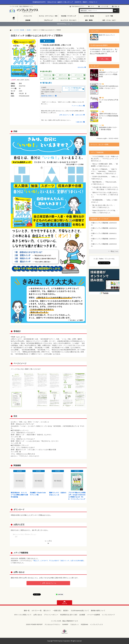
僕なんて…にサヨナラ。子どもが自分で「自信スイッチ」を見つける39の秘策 (59, 561)
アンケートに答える (77, 106)
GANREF (65, 624)
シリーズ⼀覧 (104, 6)
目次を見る (81, 67)
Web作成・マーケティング (69, 16)
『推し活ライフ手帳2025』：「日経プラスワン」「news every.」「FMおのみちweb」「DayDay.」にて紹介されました (104, 171)
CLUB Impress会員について (80, 611)
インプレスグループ (108, 615)
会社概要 (82, 615)
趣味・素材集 (89, 20)
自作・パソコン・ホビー (109, 20)
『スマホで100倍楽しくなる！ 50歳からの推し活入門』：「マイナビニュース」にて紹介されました (105, 159)
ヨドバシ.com (47, 78)
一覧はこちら (114, 251)
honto (78, 78)
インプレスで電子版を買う (73, 89)
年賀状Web (84, 624)
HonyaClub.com (63, 78)
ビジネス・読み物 (89, 16)
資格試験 (28, 20)
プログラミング (48, 20)
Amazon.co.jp (47, 75)
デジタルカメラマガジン (53, 624)
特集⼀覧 (117, 6)
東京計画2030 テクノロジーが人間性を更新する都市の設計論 (19, 495)
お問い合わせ (38, 615)
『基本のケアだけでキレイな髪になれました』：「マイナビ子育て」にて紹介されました (105, 195)
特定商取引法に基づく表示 (69, 615)
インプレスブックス (96, 624)
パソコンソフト (28, 16)
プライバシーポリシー (51, 615)
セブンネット (78, 75)
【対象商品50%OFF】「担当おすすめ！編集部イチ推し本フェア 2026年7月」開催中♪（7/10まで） (64, 2)
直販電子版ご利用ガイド (48, 96)
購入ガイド (47, 611)
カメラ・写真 (109, 16)
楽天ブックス (63, 75)
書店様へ (66, 611)
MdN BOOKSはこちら (64, 24)
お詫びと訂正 (79, 115)
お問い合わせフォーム (65, 115)
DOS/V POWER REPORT (34, 624)
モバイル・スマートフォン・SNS (48, 16)
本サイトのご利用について (23, 615)
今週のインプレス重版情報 (100, 223)
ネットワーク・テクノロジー (69, 20)
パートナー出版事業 (93, 615)
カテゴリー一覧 (37, 611)
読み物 (29, 30)
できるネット (75, 624)
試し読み (48, 41)
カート (92, 6)
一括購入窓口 (79, 122)
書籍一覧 (27, 611)
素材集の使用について (98, 611)
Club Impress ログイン (78, 6)
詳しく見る (105, 59)
